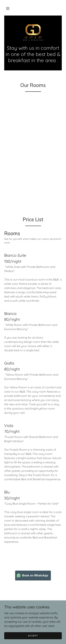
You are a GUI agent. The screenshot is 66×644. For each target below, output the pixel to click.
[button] (8, 8)
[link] (33, 32)
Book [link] (33, 611)
